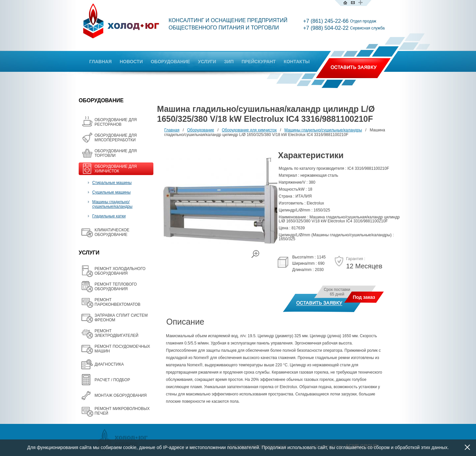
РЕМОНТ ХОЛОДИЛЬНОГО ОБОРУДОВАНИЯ (120, 271)
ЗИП (229, 62)
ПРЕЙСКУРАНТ (259, 62)
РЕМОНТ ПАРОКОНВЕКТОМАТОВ (118, 302)
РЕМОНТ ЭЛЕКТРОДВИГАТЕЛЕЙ (117, 333)
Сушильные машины (111, 192)
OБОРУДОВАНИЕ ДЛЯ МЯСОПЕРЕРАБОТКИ (116, 138)
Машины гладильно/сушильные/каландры (112, 204)
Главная (172, 130)
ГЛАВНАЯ (100, 62)
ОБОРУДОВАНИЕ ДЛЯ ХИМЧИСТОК (116, 169)
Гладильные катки (109, 216)
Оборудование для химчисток (249, 130)
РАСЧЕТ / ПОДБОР (112, 380)
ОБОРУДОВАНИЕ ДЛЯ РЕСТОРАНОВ (116, 122)
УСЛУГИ (207, 62)
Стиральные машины (112, 183)
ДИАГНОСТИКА (109, 364)
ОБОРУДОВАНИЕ (170, 62)
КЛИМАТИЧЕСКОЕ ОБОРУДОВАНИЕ (112, 232)
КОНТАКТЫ (297, 62)
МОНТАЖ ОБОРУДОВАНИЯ (121, 395)
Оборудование (201, 130)
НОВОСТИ (131, 62)
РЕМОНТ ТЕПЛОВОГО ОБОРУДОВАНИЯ (116, 287)
